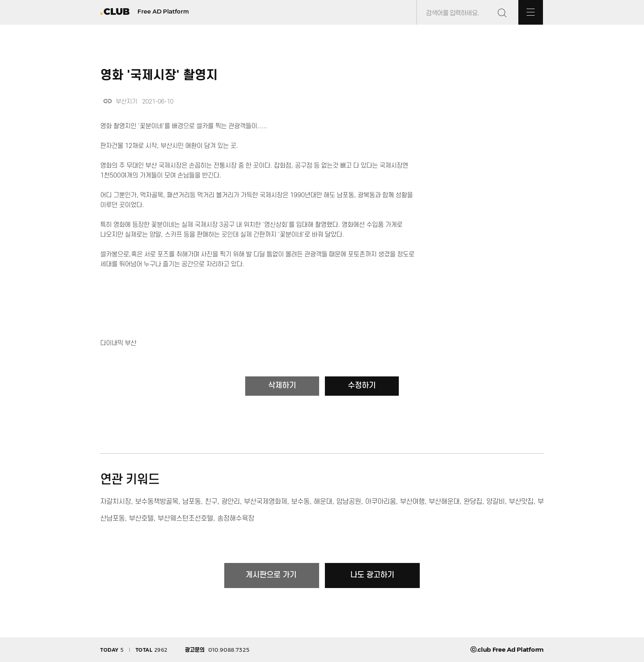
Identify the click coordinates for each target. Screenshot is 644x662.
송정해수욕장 (236, 519)
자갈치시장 (116, 502)
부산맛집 (521, 502)
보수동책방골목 (157, 502)
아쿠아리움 (381, 502)
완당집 (473, 502)
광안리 (231, 502)
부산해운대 (444, 502)
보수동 (300, 502)
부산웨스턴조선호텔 (185, 519)
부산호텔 (141, 519)
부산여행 (412, 502)
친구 (211, 502)
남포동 (192, 502)
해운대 (323, 502)
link (108, 101)
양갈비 (496, 502)
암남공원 (349, 502)
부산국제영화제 (266, 502)
